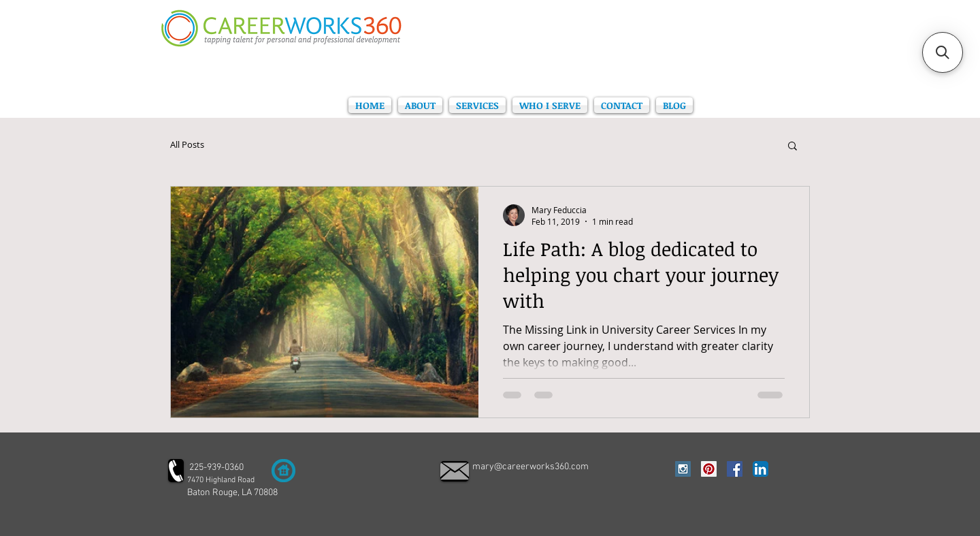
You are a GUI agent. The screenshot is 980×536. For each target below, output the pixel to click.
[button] (793, 147)
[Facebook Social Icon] (735, 469)
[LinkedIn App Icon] (761, 469)
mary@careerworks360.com (530, 467)
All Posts (187, 145)
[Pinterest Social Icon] (709, 469)
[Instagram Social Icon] (683, 469)
